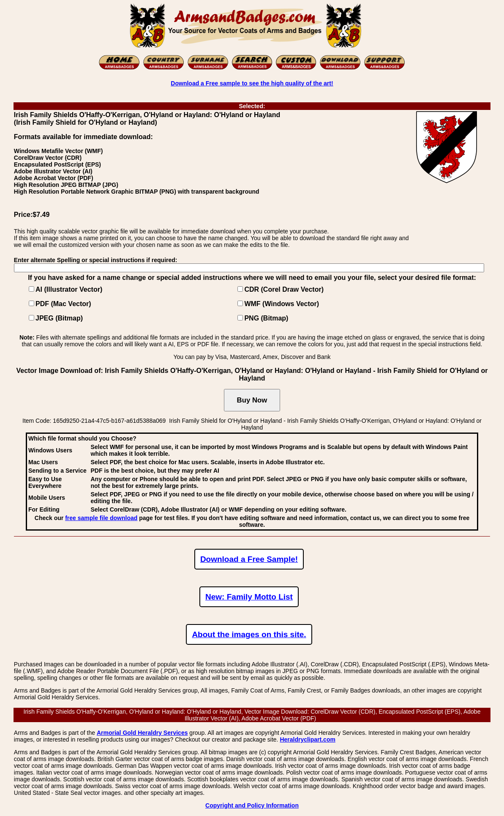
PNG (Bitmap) (266, 318)
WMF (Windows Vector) (282, 304)
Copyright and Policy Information (252, 805)
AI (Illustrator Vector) (69, 289)
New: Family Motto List (249, 597)
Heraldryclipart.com (308, 739)
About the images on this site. (249, 634)
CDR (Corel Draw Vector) (284, 289)
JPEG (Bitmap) (59, 318)
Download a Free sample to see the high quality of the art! (252, 83)
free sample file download (101, 518)
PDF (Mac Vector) (63, 304)
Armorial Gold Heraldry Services (142, 733)
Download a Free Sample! (249, 559)
